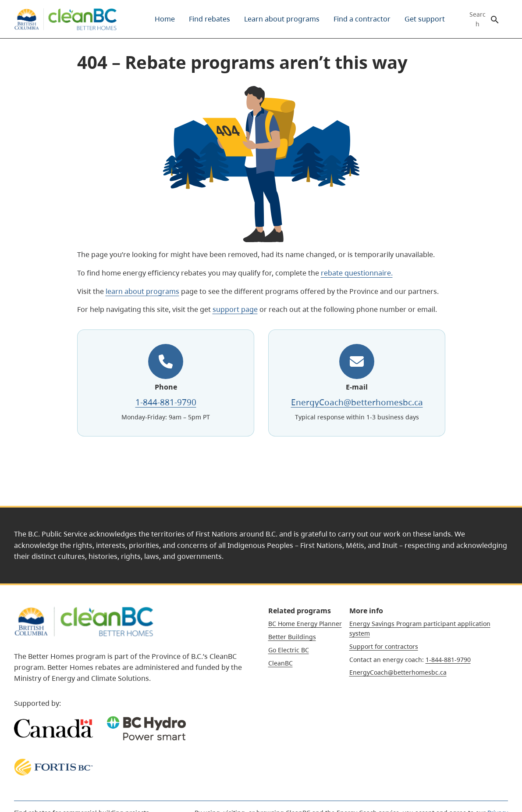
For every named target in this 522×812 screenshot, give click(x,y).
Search (478, 19)
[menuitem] (165, 19)
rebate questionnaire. (357, 273)
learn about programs (142, 291)
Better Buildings (292, 637)
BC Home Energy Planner (305, 624)
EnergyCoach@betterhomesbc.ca (357, 402)
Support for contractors (384, 646)
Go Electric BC (289, 650)
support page (235, 309)
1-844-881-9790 (165, 402)
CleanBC (281, 663)
